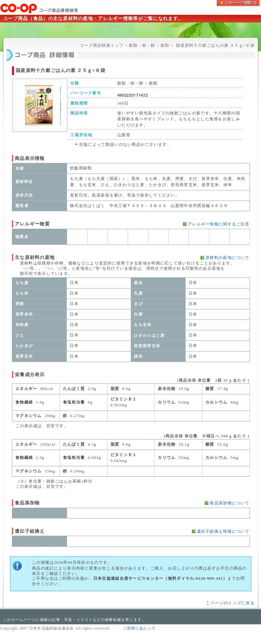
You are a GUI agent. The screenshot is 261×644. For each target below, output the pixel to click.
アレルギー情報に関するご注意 (219, 224)
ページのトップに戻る (233, 603)
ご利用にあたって (139, 628)
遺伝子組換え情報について (223, 531)
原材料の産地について (227, 258)
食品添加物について (230, 503)
